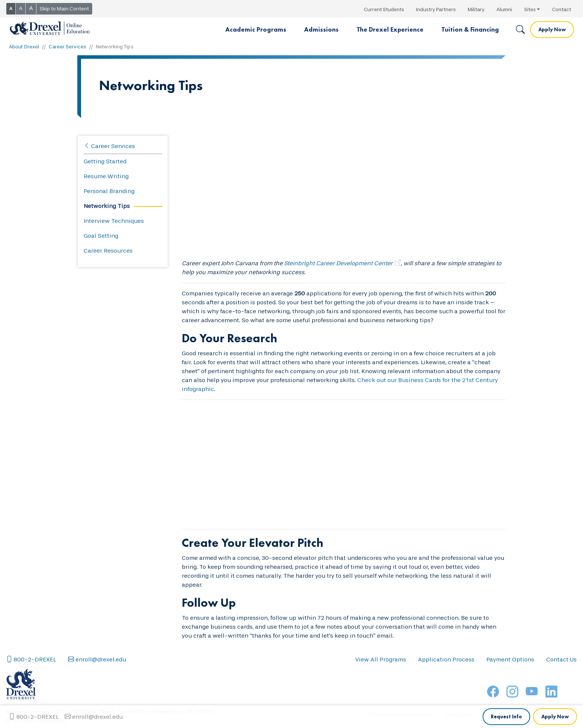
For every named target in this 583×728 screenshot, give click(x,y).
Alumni (504, 9)
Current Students (384, 9)
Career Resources (108, 251)
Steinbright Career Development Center (338, 263)
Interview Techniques (114, 221)
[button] (256, 30)
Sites (530, 9)
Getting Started (105, 161)
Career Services (67, 47)
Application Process (446, 682)
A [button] (11, 9)
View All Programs (381, 682)
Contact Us (561, 682)
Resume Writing (106, 176)
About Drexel (24, 47)
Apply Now (552, 29)
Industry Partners (436, 9)
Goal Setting (101, 236)
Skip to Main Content (64, 9)
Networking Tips (107, 206)
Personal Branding (109, 191)
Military (476, 9)
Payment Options (510, 682)
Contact (562, 9)
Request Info (506, 660)
